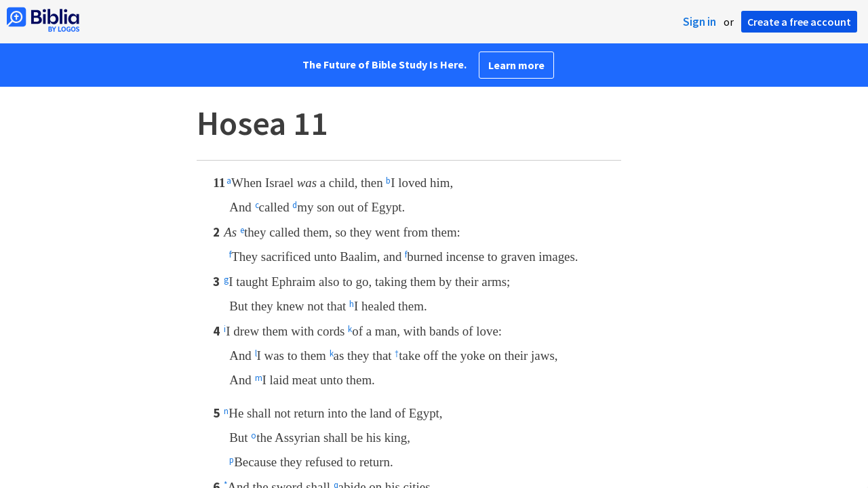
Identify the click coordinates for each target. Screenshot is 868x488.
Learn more (516, 65)
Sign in (699, 22)
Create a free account (799, 22)
